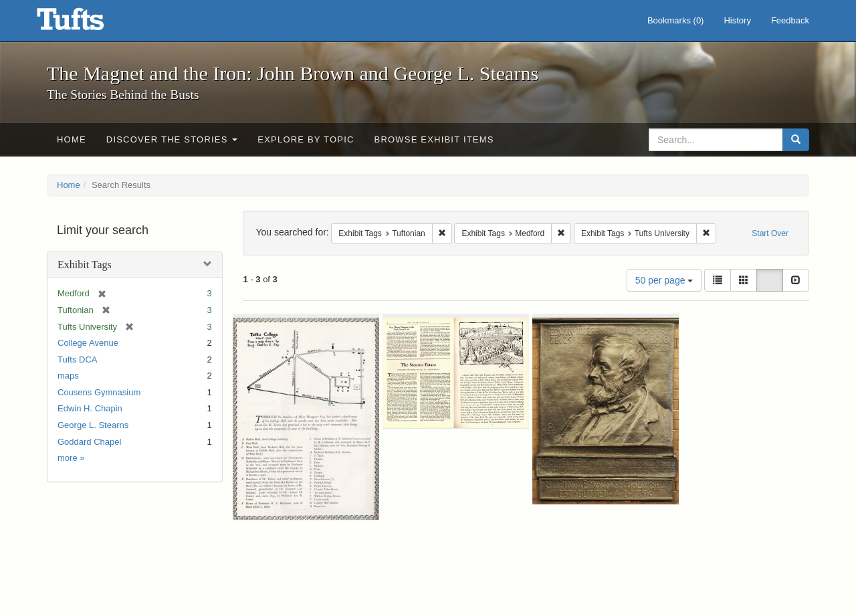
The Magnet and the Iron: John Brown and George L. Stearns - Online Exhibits (87, 23)
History (737, 20)
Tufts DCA (77, 360)
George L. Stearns (93, 425)
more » (71, 458)
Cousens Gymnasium (99, 392)
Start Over (770, 233)
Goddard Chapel (89, 442)
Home (72, 139)
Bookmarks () (676, 20)
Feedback (790, 20)
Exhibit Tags (85, 265)
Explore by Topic (306, 139)
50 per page (664, 280)
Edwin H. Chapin (90, 408)
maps (68, 376)
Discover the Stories (172, 139)
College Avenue (88, 343)
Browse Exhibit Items (434, 139)
